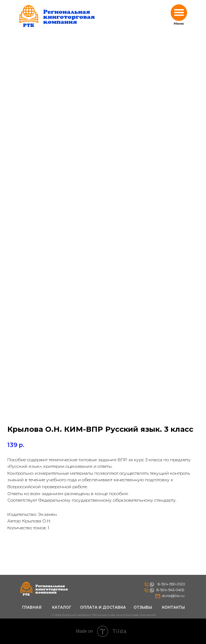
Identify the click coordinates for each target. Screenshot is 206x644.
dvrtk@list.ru (173, 596)
